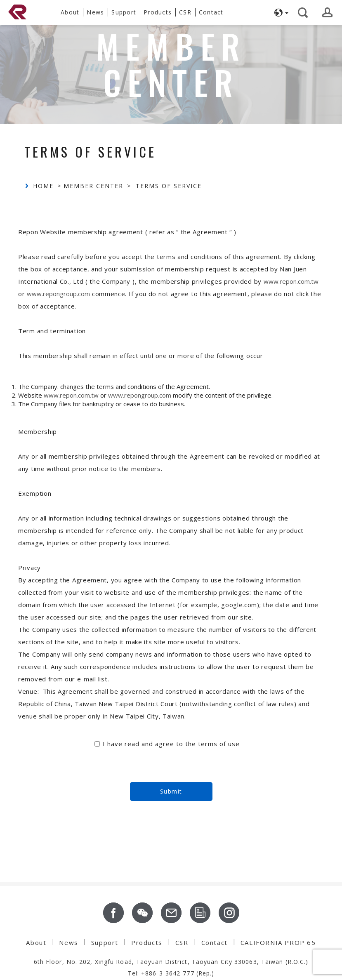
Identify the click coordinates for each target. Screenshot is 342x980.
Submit (171, 791)
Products (147, 942)
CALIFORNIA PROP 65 (278, 942)
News (68, 942)
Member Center (93, 186)
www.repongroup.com (58, 294)
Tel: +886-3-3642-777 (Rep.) (171, 973)
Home (43, 186)
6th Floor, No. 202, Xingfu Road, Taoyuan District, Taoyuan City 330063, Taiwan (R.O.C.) (171, 962)
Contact (215, 942)
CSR (182, 942)
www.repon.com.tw (291, 281)
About (36, 942)
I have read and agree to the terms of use (171, 744)
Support (105, 942)
